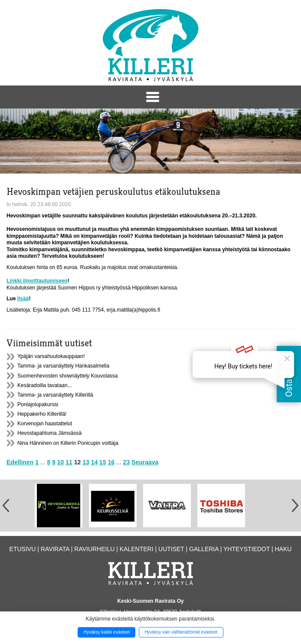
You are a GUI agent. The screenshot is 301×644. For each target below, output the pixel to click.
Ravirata (55, 549)
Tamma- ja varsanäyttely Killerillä (55, 395)
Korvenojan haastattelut (45, 424)
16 (111, 462)
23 (127, 462)
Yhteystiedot (247, 549)
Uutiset (171, 549)
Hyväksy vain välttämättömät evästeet (181, 632)
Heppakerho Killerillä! (42, 414)
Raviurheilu (94, 549)
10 (61, 462)
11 (69, 462)
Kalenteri (137, 549)
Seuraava (145, 462)
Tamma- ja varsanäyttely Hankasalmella (63, 366)
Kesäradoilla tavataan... (44, 385)
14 (95, 462)
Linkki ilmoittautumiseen (37, 281)
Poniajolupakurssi (38, 404)
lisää (23, 299)
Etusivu (23, 549)
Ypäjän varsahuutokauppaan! (51, 356)
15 (103, 462)
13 (86, 462)
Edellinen (20, 462)
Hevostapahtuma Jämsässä (49, 433)
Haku (283, 549)
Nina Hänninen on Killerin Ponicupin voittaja (68, 443)
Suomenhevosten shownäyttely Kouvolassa (67, 376)
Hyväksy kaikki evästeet (107, 632)
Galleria (204, 549)
